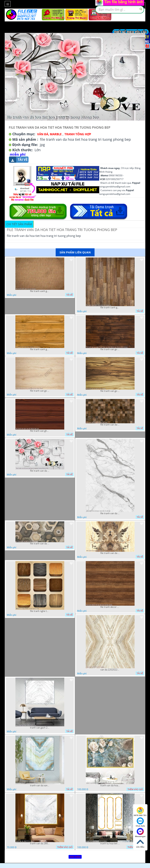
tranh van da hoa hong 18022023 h (110, 785)
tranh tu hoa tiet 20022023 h (110, 843)
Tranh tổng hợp (78, 134)
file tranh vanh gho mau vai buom (40, 291)
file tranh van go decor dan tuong (110, 391)
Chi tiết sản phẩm (19, 224)
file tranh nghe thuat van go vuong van (40, 611)
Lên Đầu (140, 843)
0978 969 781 (140, 812)
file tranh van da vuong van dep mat (110, 425)
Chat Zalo (140, 822)
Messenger (140, 833)
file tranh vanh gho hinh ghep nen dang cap (110, 307)
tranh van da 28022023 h (40, 843)
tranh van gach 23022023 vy (40, 728)
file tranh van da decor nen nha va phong (110, 513)
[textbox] (120, 10)
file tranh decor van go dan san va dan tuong (110, 607)
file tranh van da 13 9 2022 (110, 553)
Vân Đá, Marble (49, 134)
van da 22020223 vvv (110, 670)
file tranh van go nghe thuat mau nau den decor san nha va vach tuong (110, 349)
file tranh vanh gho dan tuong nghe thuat (40, 349)
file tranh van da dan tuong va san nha (40, 544)
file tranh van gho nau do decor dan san (40, 431)
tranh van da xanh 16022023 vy (40, 785)
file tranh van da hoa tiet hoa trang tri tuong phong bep (40, 471)
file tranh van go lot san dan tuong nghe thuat (40, 391)
